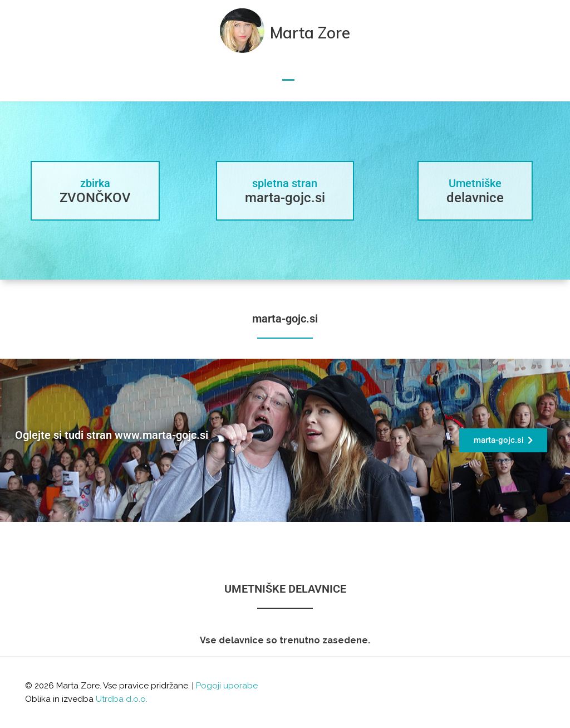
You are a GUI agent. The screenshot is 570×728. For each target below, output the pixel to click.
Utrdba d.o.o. (122, 699)
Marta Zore (310, 33)
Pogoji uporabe (227, 686)
